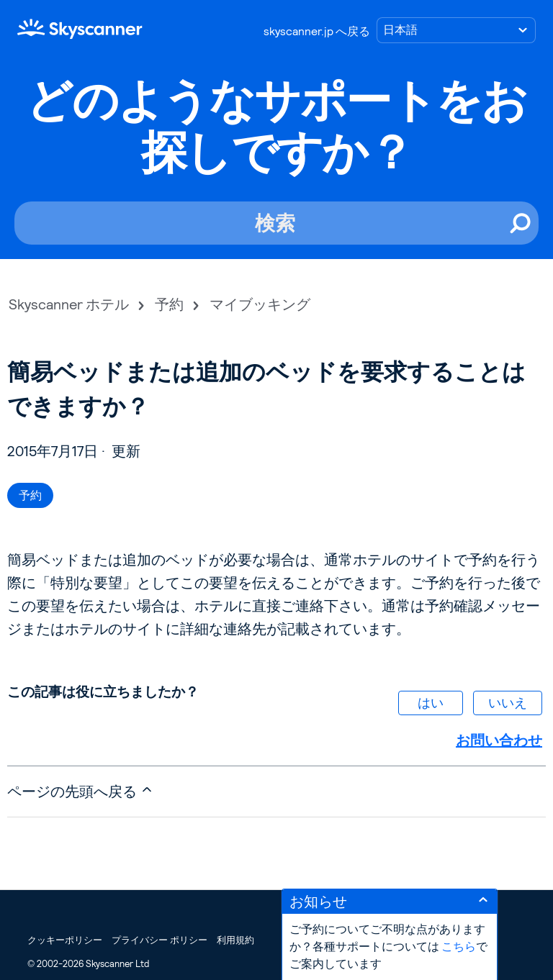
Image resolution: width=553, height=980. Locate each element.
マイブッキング (260, 304)
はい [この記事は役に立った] (431, 703)
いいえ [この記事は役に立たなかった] (508, 703)
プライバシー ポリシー (159, 940)
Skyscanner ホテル (69, 304)
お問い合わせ (499, 740)
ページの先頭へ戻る (81, 791)
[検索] (276, 223)
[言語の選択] (456, 30)
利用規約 (235, 940)
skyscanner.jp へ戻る (317, 31)
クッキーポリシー (65, 940)
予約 (169, 304)
